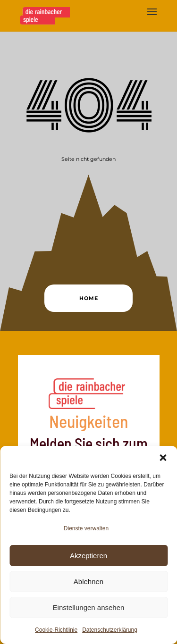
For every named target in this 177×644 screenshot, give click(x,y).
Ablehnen (88, 581)
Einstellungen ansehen (89, 607)
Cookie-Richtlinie (56, 630)
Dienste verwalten (86, 528)
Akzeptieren (88, 556)
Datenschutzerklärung (110, 630)
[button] (163, 458)
